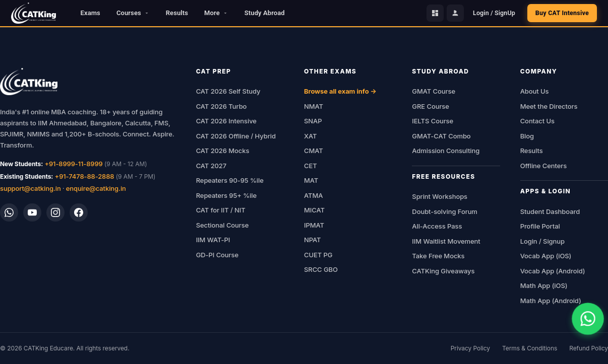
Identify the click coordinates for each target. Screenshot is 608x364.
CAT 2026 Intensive (226, 121)
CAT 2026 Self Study (228, 91)
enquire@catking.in (96, 188)
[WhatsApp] (9, 212)
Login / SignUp (494, 13)
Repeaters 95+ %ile (226, 195)
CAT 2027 (211, 166)
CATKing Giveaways (443, 271)
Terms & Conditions (530, 348)
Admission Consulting (446, 151)
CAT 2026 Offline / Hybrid (236, 136)
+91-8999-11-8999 (73, 164)
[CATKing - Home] (34, 13)
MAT (311, 180)
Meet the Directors (549, 106)
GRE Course (431, 106)
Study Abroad (265, 13)
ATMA (313, 195)
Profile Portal (540, 226)
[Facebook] (79, 212)
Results (177, 13)
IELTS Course (433, 121)
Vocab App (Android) (553, 271)
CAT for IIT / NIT (221, 210)
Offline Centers (544, 166)
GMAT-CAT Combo (441, 136)
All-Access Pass (437, 226)
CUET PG (318, 255)
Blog (527, 136)
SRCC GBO (321, 269)
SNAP (313, 121)
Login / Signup (542, 241)
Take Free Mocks (438, 256)
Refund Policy (589, 348)
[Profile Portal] (455, 13)
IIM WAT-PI (213, 240)
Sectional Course (223, 225)
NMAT (314, 106)
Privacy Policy (470, 348)
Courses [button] (133, 13)
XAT (310, 136)
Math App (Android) (551, 301)
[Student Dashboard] (435, 13)
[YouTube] (32, 212)
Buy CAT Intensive (562, 13)
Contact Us (537, 121)
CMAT (314, 151)
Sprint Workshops (440, 196)
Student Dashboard (550, 211)
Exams (90, 13)
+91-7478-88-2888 (85, 176)
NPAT (312, 240)
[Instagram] (55, 212)
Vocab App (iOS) (546, 256)
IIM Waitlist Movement (446, 241)
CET (311, 166)
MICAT (314, 210)
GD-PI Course (217, 255)
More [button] (216, 13)
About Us (535, 91)
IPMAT (314, 225)
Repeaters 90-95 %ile (230, 180)
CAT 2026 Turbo (222, 106)
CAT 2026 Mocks (223, 151)
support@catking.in (31, 188)
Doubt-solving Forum (445, 211)
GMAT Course (434, 91)
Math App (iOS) (544, 285)
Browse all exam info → (340, 91)
